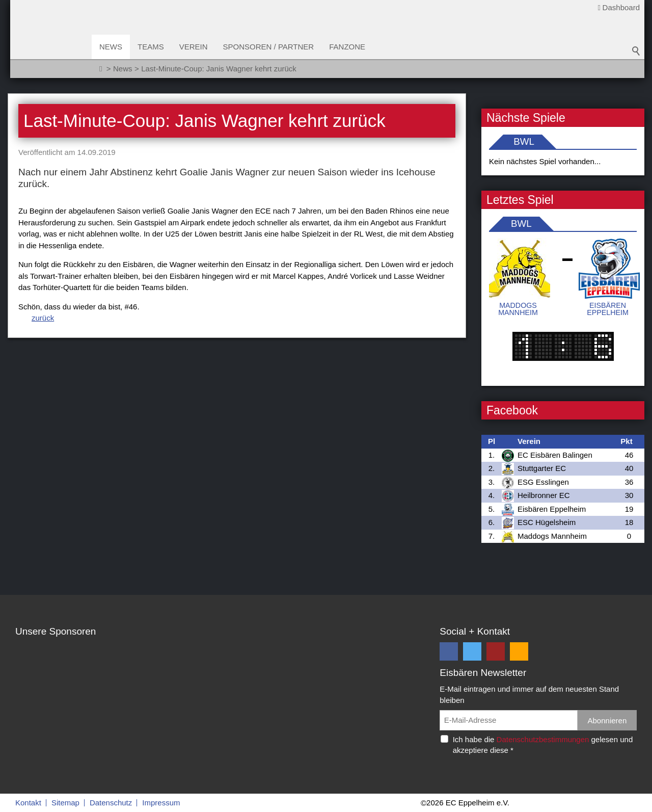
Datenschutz (111, 803)
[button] (449, 651)
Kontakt (28, 803)
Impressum (161, 803)
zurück (43, 318)
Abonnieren (607, 721)
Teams (151, 47)
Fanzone (347, 47)
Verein (194, 47)
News (111, 47)
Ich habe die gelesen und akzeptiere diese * (543, 745)
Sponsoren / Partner (269, 47)
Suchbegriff (636, 51)
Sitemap (65, 803)
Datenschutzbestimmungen (543, 739)
